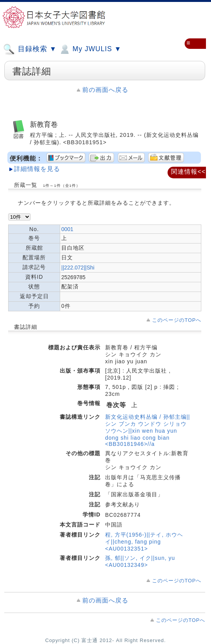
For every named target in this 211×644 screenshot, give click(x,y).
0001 (67, 229)
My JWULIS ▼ (90, 49)
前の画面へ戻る (105, 90)
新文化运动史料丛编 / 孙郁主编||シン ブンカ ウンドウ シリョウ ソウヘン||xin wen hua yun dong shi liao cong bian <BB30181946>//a (148, 430)
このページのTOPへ (177, 320)
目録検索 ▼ (30, 49)
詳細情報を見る (37, 169)
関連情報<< (188, 172)
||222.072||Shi (78, 268)
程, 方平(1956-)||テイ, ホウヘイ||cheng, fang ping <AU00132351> (144, 542)
